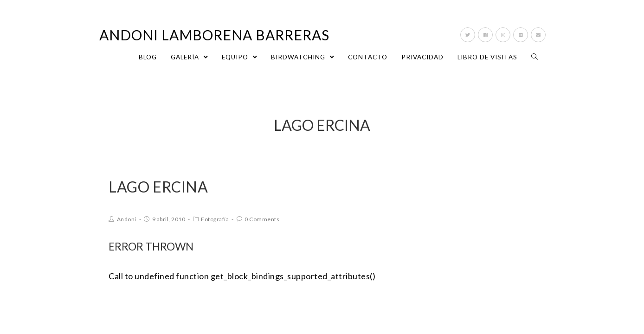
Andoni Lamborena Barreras (214, 35)
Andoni (127, 219)
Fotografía (215, 219)
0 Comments (262, 219)
